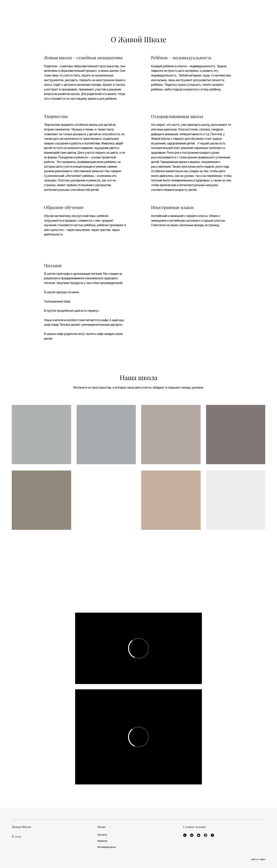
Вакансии (102, 841)
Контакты (102, 835)
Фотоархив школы (107, 847)
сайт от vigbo (258, 859)
